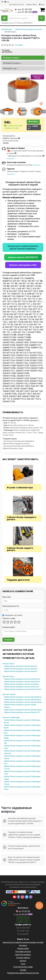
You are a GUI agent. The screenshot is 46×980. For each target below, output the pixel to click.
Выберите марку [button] (12, 58)
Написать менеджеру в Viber (23, 265)
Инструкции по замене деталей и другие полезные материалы (23, 247)
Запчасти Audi (8, 664)
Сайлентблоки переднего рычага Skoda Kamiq (23, 697)
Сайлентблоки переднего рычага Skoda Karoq (22, 700)
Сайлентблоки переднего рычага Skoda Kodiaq (23, 702)
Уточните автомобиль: (7, 51)
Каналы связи (31, 4)
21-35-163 (23, 9)
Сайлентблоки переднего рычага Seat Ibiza (21, 684)
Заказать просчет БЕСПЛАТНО (23, 257)
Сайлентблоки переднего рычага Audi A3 (21, 669)
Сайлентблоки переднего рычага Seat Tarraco (23, 689)
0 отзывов (19, 45)
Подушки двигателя (18, 580)
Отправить (8, 640)
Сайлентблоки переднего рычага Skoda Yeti (22, 712)
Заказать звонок (23, 918)
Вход (42, 4)
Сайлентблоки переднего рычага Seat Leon (21, 687)
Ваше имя (7, 597)
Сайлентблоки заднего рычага (20, 549)
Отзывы (23, 970)
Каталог (23, 961)
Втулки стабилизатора (20, 487)
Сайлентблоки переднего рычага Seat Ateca (22, 682)
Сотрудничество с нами (23, 967)
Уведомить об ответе (12, 615)
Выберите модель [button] (13, 63)
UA (7, 2)
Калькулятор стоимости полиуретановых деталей (23, 942)
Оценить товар (9, 618)
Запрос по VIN (23, 921)
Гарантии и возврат (23, 955)
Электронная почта (11, 606)
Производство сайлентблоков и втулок (23, 973)
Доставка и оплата (17, 4)
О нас (23, 964)
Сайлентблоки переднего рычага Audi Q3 (21, 671)
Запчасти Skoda (9, 694)
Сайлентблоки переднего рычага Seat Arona (22, 679)
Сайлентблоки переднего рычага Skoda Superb (23, 710)
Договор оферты (23, 958)
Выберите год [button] (11, 68)
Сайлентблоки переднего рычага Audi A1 (21, 666)
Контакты (23, 945)
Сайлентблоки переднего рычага (22, 518)
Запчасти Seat (8, 676)
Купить (33, 122)
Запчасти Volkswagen (11, 717)
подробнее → (12, 159)
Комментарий (9, 627)
